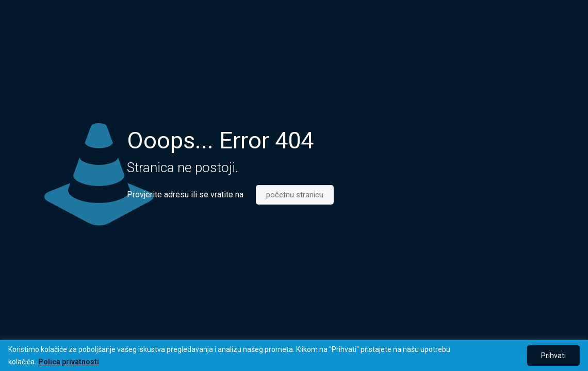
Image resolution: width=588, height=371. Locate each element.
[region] (294, 356)
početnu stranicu (295, 195)
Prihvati (553, 356)
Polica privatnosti (69, 362)
